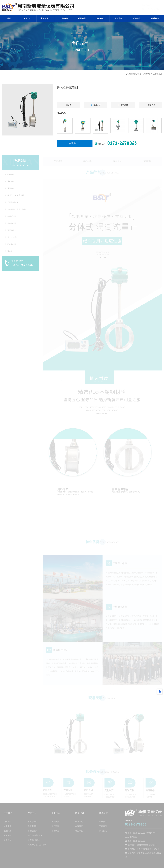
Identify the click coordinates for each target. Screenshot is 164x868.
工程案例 (118, 18)
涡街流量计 (157, 74)
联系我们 (155, 18)
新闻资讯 (137, 18)
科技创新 (82, 18)
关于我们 (27, 18)
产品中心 (64, 18)
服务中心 (100, 18)
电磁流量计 (46, 18)
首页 (9, 18)
